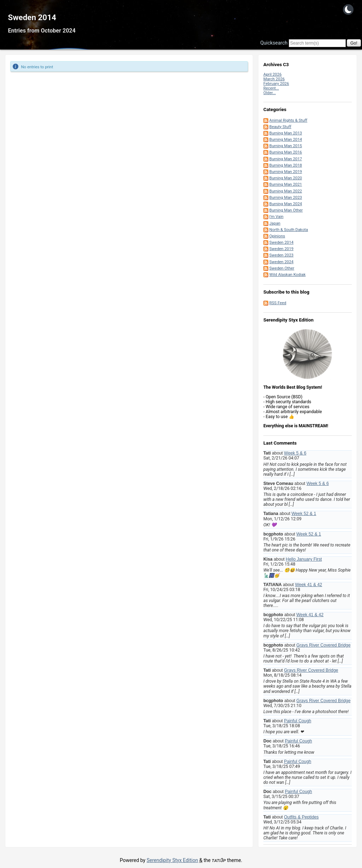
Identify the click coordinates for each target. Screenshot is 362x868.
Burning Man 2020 (286, 178)
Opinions (277, 236)
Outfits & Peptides (301, 817)
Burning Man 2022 (286, 191)
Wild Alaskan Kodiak (288, 274)
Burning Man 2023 (286, 197)
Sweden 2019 (281, 249)
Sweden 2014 (32, 17)
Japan (275, 223)
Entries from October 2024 (42, 31)
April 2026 (273, 74)
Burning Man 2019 (286, 172)
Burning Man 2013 (286, 133)
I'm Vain (276, 216)
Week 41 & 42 (308, 585)
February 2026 (276, 83)
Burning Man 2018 (286, 165)
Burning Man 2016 (286, 152)
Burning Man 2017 (286, 159)
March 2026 (274, 79)
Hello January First (304, 559)
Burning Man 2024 (286, 204)
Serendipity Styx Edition (173, 860)
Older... (270, 93)
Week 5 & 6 (295, 453)
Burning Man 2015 (286, 146)
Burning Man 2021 (286, 184)
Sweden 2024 (281, 262)
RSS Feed (278, 303)
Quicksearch (274, 43)
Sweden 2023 (281, 255)
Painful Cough (297, 721)
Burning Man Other (286, 210)
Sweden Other (282, 268)
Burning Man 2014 (286, 139)
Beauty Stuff (280, 127)
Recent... (271, 88)
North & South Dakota (289, 230)
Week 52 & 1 (304, 514)
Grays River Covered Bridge (323, 645)
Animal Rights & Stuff (288, 120)
